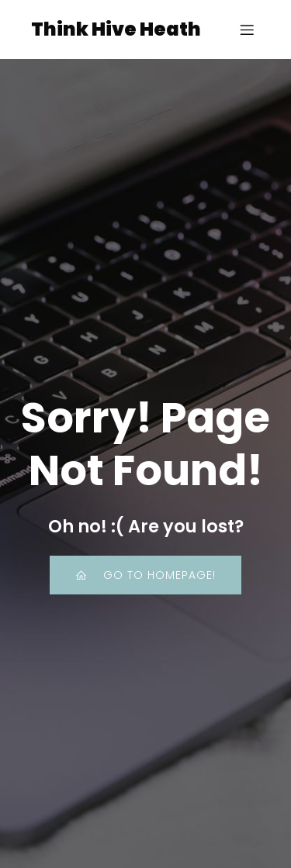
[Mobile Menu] (247, 29)
